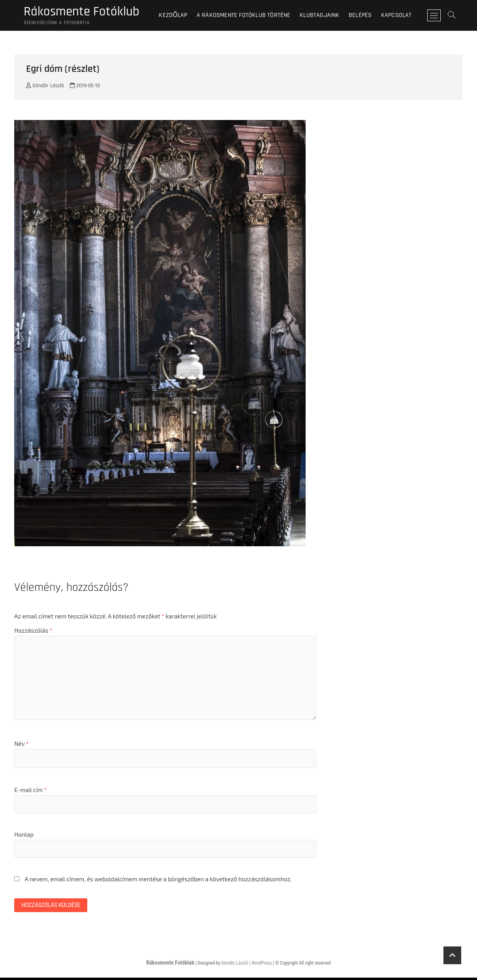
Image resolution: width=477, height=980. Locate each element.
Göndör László (45, 87)
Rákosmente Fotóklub (86, 12)
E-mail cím (30, 791)
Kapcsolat (401, 16)
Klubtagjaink (324, 16)
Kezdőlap (178, 16)
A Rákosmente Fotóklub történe (248, 16)
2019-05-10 (85, 87)
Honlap (24, 836)
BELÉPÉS (364, 16)
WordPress (262, 966)
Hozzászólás (33, 632)
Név (21, 745)
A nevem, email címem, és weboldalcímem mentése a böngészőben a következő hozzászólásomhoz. (158, 881)
